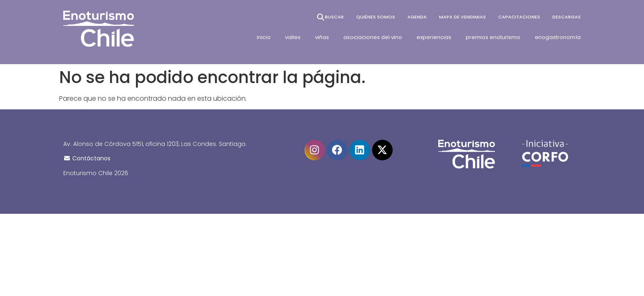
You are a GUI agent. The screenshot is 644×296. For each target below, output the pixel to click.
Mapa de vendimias (462, 17)
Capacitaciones (519, 17)
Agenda (417, 17)
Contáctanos (87, 158)
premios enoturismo (493, 37)
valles (293, 37)
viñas (322, 37)
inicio (264, 37)
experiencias (434, 37)
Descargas (567, 17)
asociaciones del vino (373, 37)
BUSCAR (330, 17)
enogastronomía (558, 37)
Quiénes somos (376, 17)
